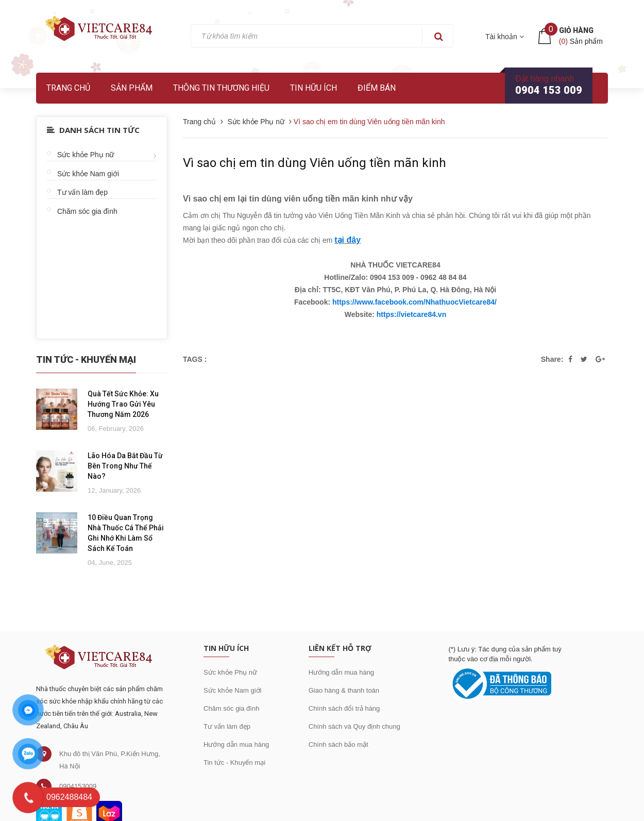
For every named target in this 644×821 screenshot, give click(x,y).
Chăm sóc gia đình (87, 211)
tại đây (348, 240)
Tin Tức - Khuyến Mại (86, 359)
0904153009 (78, 786)
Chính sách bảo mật (338, 744)
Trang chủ (68, 88)
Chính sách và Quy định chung (354, 726)
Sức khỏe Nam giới (88, 174)
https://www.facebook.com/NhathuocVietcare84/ (414, 302)
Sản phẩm (132, 88)
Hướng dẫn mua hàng (236, 744)
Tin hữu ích (313, 88)
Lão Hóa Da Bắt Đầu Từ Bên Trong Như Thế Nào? (125, 466)
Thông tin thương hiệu (221, 88)
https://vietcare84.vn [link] (411, 314)
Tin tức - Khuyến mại (234, 763)
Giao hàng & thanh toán (344, 690)
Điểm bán (377, 88)
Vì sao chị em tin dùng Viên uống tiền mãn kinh (315, 163)
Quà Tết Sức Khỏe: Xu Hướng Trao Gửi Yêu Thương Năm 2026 (123, 404)
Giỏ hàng (576, 30)
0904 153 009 (549, 90)
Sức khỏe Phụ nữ (86, 155)
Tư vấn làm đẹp (82, 192)
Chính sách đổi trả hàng (344, 708)
